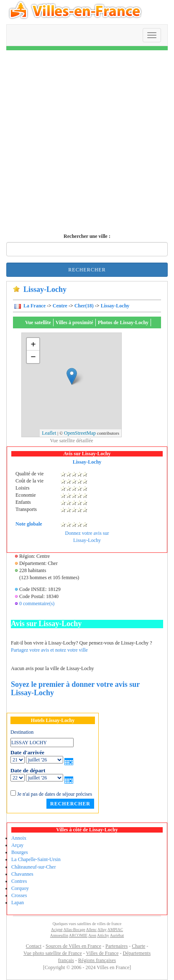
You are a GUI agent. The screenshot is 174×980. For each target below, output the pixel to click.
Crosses (19, 895)
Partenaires (116, 946)
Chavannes (22, 874)
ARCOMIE (78, 935)
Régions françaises (97, 960)
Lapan (18, 903)
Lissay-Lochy (115, 306)
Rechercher (87, 270)
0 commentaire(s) (37, 603)
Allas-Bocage (74, 930)
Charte (138, 946)
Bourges (20, 852)
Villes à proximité (74, 322)
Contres (19, 881)
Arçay (17, 845)
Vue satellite (38, 322)
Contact (34, 946)
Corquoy (20, 888)
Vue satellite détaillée (71, 441)
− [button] (33, 357)
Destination (22, 732)
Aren (92, 935)
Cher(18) (84, 306)
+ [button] (33, 344)
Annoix (19, 838)
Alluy (102, 930)
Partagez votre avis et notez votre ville (49, 650)
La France (34, 306)
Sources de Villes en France (73, 946)
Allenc (92, 930)
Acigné (57, 930)
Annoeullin (59, 935)
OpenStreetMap (80, 433)
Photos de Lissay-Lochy (123, 322)
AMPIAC (115, 930)
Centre (60, 306)
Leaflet (49, 433)
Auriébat (117, 935)
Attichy (103, 935)
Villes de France (102, 953)
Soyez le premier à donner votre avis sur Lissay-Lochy (75, 689)
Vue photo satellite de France (53, 953)
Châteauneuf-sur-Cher (33, 867)
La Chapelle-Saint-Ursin (36, 859)
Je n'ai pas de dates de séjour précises (55, 794)
